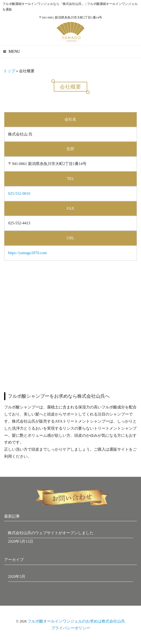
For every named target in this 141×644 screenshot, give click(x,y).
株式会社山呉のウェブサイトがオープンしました (51, 533)
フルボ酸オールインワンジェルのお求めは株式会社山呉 (76, 621)
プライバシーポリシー (71, 628)
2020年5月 (17, 576)
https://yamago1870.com (27, 253)
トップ (9, 71)
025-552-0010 (19, 193)
